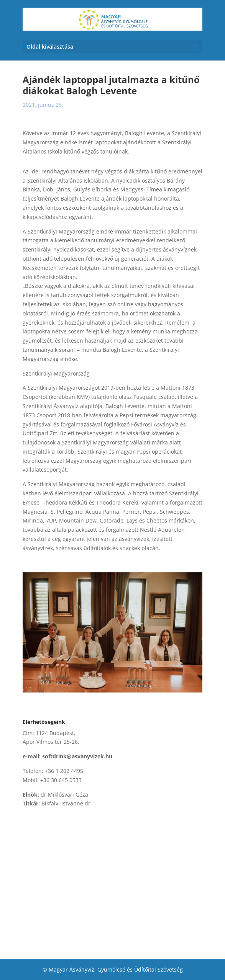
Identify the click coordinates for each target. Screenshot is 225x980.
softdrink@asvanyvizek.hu (77, 756)
